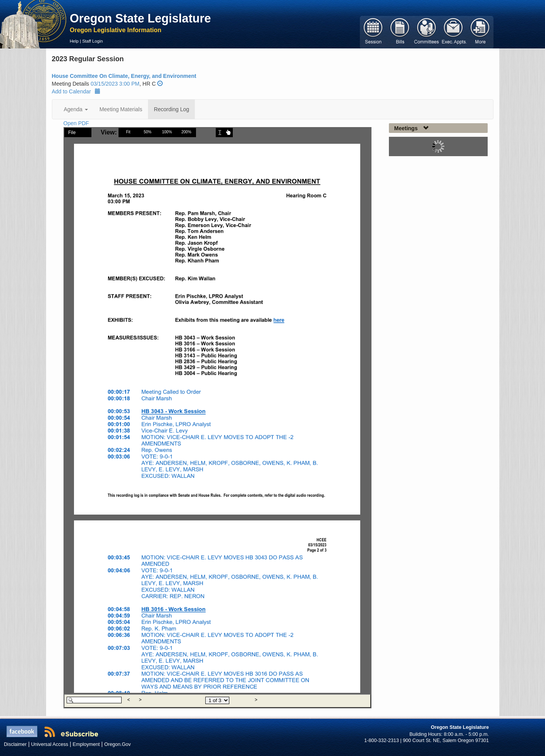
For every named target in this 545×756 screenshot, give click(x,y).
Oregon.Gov (118, 744)
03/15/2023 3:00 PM (115, 84)
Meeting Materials (121, 109)
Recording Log (171, 109)
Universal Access (50, 744)
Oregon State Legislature (140, 18)
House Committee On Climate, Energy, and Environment (124, 76)
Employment (86, 744)
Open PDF (76, 123)
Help (74, 41)
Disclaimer (15, 744)
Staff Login (92, 41)
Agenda (76, 109)
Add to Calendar (76, 91)
